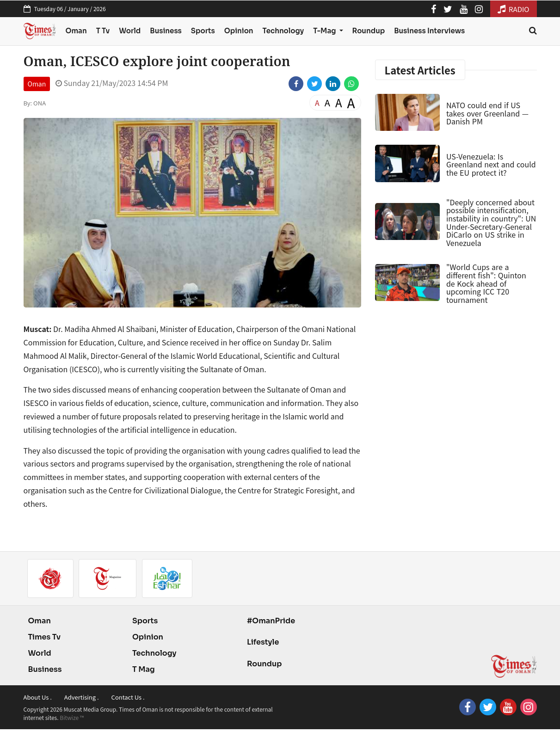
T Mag (144, 669)
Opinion (239, 31)
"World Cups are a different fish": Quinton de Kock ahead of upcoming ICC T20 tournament (486, 283)
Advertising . (82, 697)
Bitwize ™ (72, 717)
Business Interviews (429, 31)
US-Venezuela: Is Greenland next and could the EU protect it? (491, 164)
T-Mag (325, 31)
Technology (283, 31)
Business (166, 31)
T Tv (103, 31)
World (130, 31)
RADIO (514, 9)
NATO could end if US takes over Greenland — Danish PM (487, 113)
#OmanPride (271, 621)
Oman (76, 31)
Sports (203, 31)
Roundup (369, 31)
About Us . (38, 697)
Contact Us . (128, 697)
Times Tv (45, 637)
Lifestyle (263, 642)
